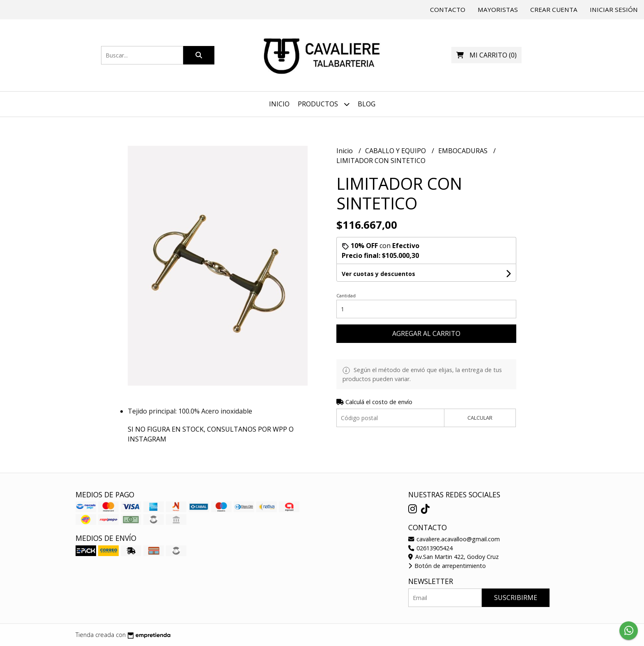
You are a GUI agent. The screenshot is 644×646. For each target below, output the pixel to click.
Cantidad (346, 295)
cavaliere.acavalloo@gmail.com (454, 539)
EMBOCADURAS (464, 151)
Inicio (279, 104)
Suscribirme (516, 598)
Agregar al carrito (426, 333)
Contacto (448, 9)
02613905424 (430, 548)
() (486, 55)
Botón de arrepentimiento (447, 566)
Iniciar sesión (614, 9)
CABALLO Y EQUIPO (396, 151)
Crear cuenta (554, 9)
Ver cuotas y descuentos (378, 274)
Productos (324, 104)
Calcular (480, 418)
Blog (367, 104)
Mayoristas (498, 9)
